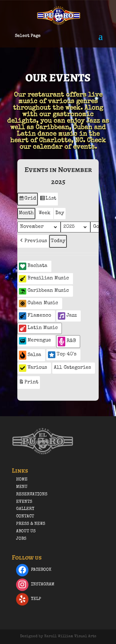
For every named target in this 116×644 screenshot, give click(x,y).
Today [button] (58, 241)
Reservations (32, 494)
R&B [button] (67, 342)
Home (22, 480)
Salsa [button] (30, 355)
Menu (22, 487)
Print (28, 383)
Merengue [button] (35, 341)
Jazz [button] (67, 316)
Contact (25, 516)
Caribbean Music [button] (44, 291)
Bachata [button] (33, 266)
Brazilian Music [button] (44, 279)
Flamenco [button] (35, 316)
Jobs (21, 539)
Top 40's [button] (62, 355)
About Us (26, 531)
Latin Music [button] (38, 328)
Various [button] (33, 368)
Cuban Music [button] (39, 304)
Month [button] (26, 213)
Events (24, 502)
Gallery (25, 509)
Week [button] (45, 213)
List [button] (48, 200)
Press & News (31, 524)
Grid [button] (27, 200)
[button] (33, 241)
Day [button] (60, 213)
